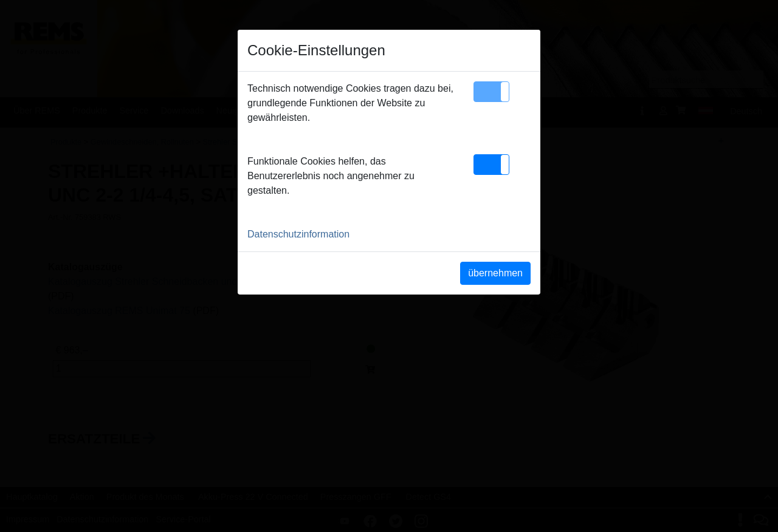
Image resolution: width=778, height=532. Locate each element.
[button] (491, 92)
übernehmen (495, 273)
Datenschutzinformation (298, 234)
